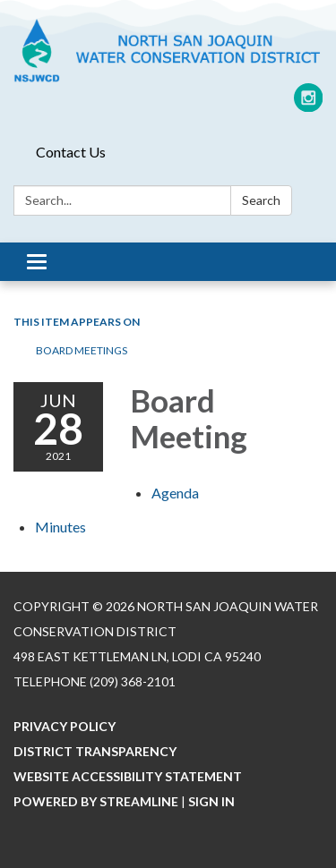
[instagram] (309, 104)
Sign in (211, 801)
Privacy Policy (65, 726)
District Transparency (95, 751)
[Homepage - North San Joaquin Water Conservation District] (168, 51)
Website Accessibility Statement (128, 776)
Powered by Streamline (96, 801)
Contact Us (71, 152)
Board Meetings (82, 350)
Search (261, 200)
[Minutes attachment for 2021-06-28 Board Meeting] (60, 527)
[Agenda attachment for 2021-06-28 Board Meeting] (175, 493)
